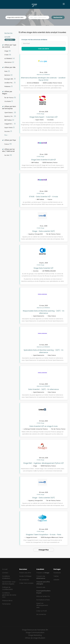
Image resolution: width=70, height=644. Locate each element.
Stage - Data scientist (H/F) (44, 231)
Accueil (5, 569)
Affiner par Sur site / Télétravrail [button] (8, 150)
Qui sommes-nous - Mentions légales (9, 583)
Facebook (57, 573)
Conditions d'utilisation (6, 577)
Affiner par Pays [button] (10, 140)
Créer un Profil (42, 611)
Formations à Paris (43, 600)
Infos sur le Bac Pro (43, 596)
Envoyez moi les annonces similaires (34, 40)
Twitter (56, 576)
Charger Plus (44, 550)
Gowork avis (41, 587)
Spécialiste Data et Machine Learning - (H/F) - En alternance (44, 351)
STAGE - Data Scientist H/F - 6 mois (44, 197)
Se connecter (24, 580)
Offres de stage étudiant (35, 638)
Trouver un (43, 573)
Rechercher (58, 17)
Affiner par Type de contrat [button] (9, 46)
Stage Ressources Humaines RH (35, 630)
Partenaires (6, 604)
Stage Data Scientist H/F (44, 268)
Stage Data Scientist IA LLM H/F (44, 160)
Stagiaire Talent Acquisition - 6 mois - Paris (44, 535)
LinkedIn (56, 580)
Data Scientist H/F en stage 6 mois (44, 426)
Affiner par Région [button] (7, 93)
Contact (5, 573)
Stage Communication (35, 633)
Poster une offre (25, 573)
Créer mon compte (26, 583)
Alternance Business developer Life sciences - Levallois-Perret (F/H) (44, 79)
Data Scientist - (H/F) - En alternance (44, 389)
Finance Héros (7, 601)
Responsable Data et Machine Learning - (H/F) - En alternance (44, 312)
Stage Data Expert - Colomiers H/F (44, 117)
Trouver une (41, 577)
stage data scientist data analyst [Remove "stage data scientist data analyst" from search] (10, 40)
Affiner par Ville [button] (10, 67)
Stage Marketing (35, 635)
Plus (6, 135)
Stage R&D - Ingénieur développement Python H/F (44, 463)
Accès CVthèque (25, 576)
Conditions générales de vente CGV (9, 595)
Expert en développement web (42, 605)
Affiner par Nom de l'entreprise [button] (9, 108)
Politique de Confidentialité (7, 588)
